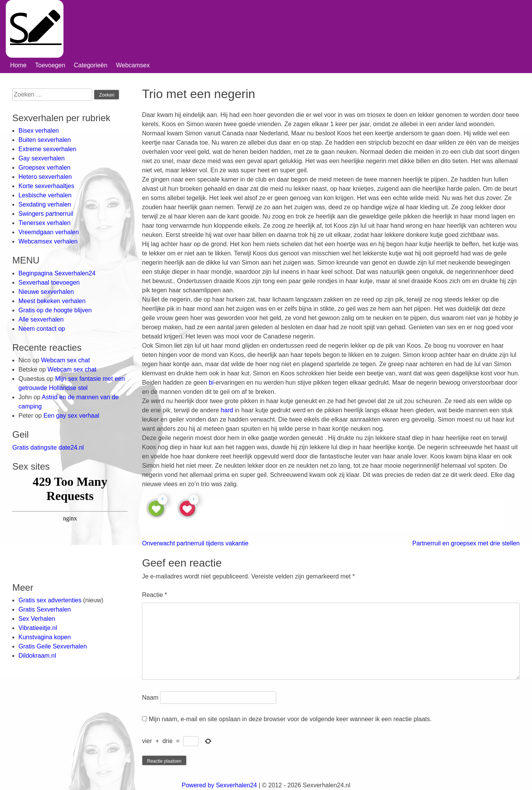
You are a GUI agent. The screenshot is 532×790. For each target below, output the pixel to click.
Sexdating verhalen (45, 204)
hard (227, 410)
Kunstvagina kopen (45, 637)
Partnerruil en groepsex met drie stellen (466, 543)
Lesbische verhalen (45, 195)
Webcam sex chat (66, 360)
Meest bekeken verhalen (52, 301)
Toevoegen (50, 65)
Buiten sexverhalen (45, 140)
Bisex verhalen (39, 131)
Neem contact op (42, 329)
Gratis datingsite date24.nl (48, 447)
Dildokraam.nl (37, 656)
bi (211, 382)
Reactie (154, 595)
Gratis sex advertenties (51, 600)
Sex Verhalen (37, 619)
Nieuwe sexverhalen (46, 292)
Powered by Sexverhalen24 (219, 785)
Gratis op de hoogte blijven (55, 310)
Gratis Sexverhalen (45, 609)
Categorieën (91, 65)
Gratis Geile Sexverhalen (53, 646)
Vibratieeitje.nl (38, 628)
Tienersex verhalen (44, 223)
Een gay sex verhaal (71, 416)
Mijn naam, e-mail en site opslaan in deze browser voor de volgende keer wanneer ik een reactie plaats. (290, 719)
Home (18, 65)
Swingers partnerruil (46, 214)
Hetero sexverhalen (45, 177)
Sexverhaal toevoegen (49, 282)
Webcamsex (133, 65)
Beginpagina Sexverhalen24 (57, 273)
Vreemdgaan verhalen (49, 232)
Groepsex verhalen (44, 167)
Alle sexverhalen (41, 319)
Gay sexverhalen (42, 158)
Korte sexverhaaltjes (46, 186)
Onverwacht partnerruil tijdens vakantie (195, 543)
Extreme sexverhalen (47, 149)
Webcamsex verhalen (48, 241)
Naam (150, 697)
